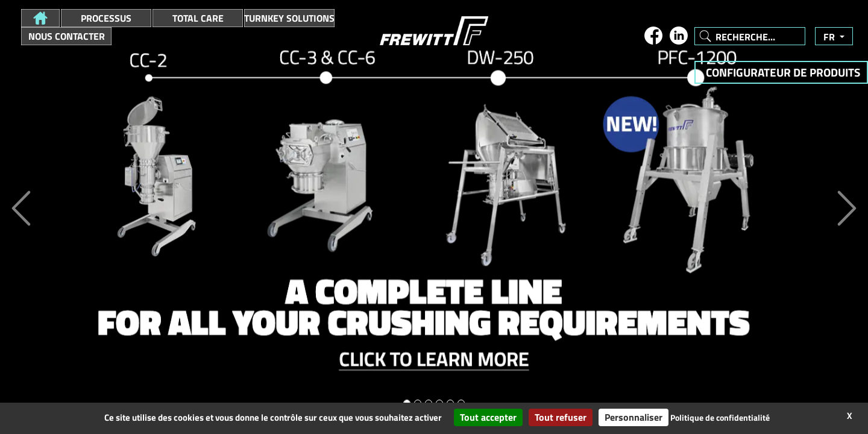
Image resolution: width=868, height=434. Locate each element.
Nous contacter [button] (67, 36)
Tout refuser (561, 417)
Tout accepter (488, 417)
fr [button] (830, 37)
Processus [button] (106, 18)
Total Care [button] (198, 18)
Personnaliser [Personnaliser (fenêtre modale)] (634, 417)
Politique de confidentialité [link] (720, 417)
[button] (40, 18)
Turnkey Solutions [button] (289, 18)
